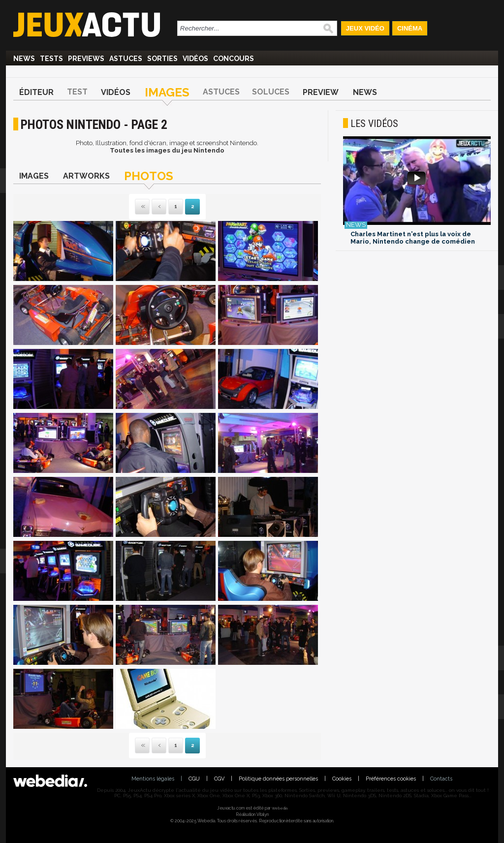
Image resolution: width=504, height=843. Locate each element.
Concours (234, 59)
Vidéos (195, 59)
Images (167, 92)
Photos (149, 176)
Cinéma (410, 28)
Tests (51, 59)
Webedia (280, 808)
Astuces (126, 59)
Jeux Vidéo (365, 28)
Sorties (162, 59)
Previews (86, 59)
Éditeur (36, 92)
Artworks (86, 176)
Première (142, 207)
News (24, 59)
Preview (321, 92)
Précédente (159, 207)
